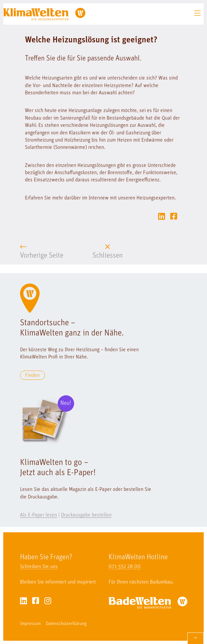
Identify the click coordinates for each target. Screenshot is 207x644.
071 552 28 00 (125, 567)
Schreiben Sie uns (39, 567)
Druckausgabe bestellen (86, 515)
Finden (32, 376)
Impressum (30, 624)
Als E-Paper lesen (39, 515)
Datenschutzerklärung (66, 624)
